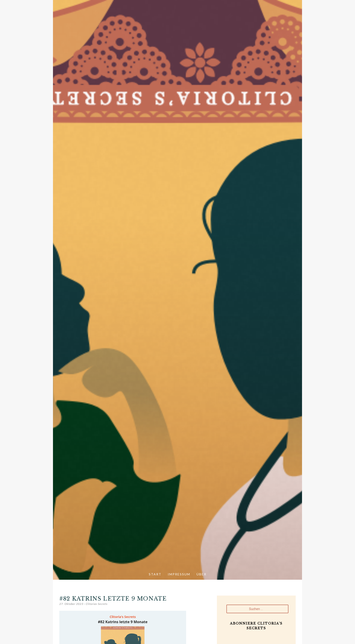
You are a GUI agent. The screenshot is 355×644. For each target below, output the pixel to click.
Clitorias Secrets (97, 604)
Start (155, 574)
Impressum (179, 574)
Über (201, 574)
